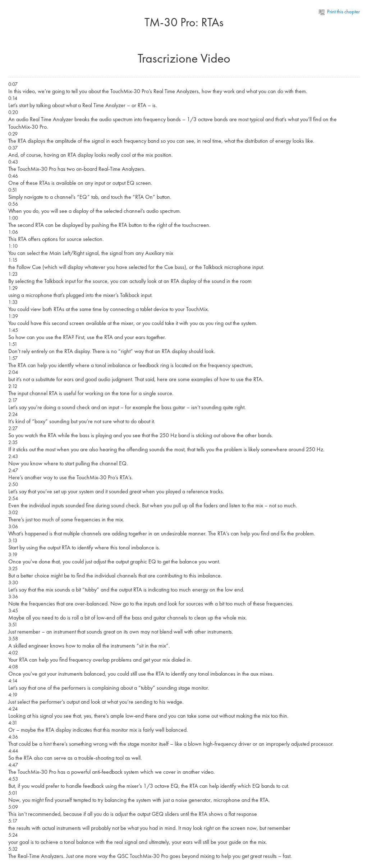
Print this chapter (339, 12)
